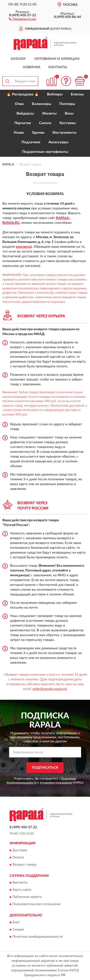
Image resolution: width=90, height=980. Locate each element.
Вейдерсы (25, 114)
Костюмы (68, 123)
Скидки (18, 930)
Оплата (18, 857)
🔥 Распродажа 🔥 (23, 94)
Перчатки (23, 123)
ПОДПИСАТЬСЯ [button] (45, 768)
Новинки (32, 67)
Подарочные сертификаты (45, 152)
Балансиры (42, 104)
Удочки (38, 133)
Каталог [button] (18, 59)
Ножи (19, 133)
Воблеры (55, 94)
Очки (19, 104)
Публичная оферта (27, 897)
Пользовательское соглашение (36, 904)
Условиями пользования (56, 783)
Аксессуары (58, 142)
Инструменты (65, 133)
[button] (22, 19)
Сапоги (45, 123)
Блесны (77, 94)
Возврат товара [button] (24, 865)
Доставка (20, 850)
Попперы (67, 104)
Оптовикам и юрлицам (57, 59)
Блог (16, 922)
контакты (23, 247)
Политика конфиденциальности (38, 937)
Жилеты (49, 114)
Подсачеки (31, 142)
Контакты (58, 67)
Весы (69, 114)
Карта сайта (22, 890)
